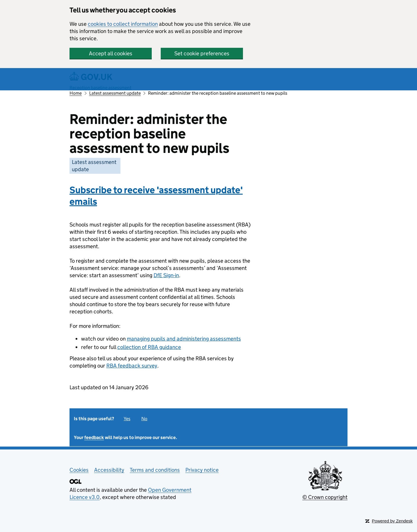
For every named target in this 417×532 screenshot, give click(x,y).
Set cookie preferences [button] (202, 53)
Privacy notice (202, 470)
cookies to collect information (123, 24)
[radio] (128, 418)
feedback (94, 437)
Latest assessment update (115, 93)
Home (76, 93)
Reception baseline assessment (100, 88)
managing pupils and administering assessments (184, 339)
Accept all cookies (111, 53)
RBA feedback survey (132, 366)
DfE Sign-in (166, 275)
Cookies (79, 470)
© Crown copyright (325, 497)
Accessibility (109, 470)
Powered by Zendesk (392, 521)
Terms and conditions (155, 470)
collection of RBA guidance (149, 347)
